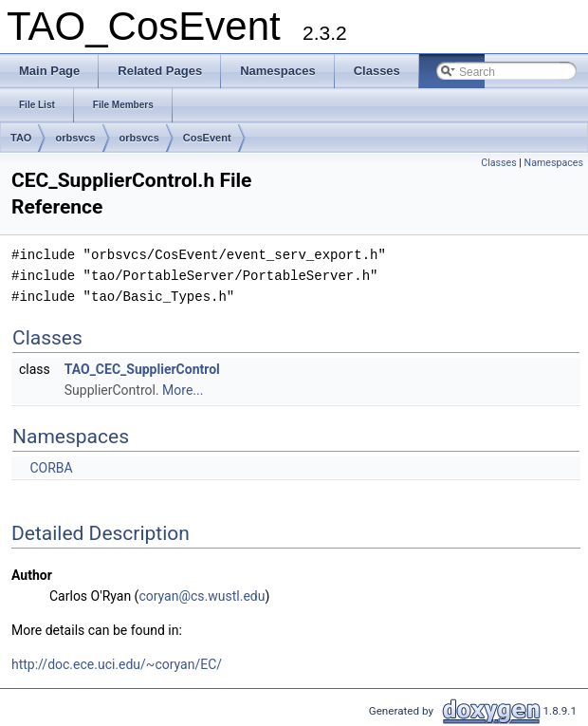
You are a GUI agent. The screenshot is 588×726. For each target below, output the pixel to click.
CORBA (51, 468)
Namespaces (554, 163)
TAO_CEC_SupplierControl (142, 369)
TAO (21, 138)
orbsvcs (75, 138)
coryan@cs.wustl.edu (202, 596)
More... (183, 390)
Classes (498, 163)
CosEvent (207, 138)
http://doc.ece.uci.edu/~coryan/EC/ (117, 664)
